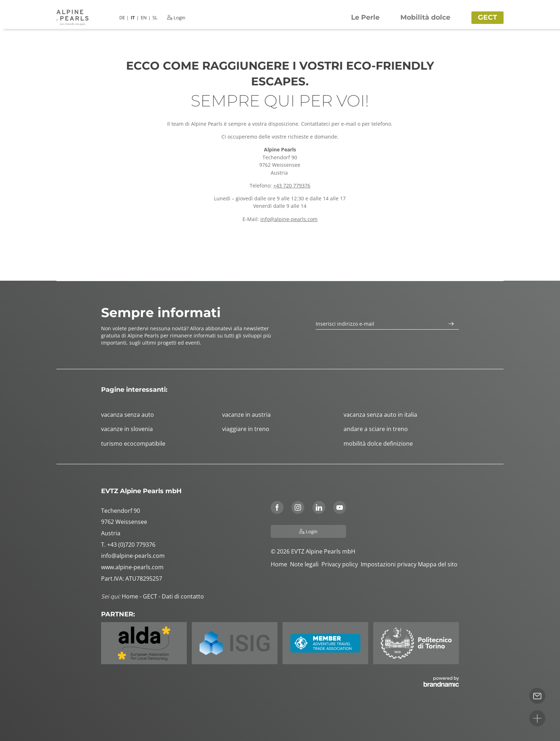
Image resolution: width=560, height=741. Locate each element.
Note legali (306, 564)
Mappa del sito (438, 564)
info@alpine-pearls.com (289, 219)
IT (133, 18)
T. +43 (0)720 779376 (128, 545)
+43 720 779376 (292, 186)
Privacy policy (341, 564)
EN (144, 18)
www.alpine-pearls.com (132, 567)
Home (280, 564)
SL (155, 18)
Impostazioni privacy (389, 564)
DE (122, 18)
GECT (151, 596)
